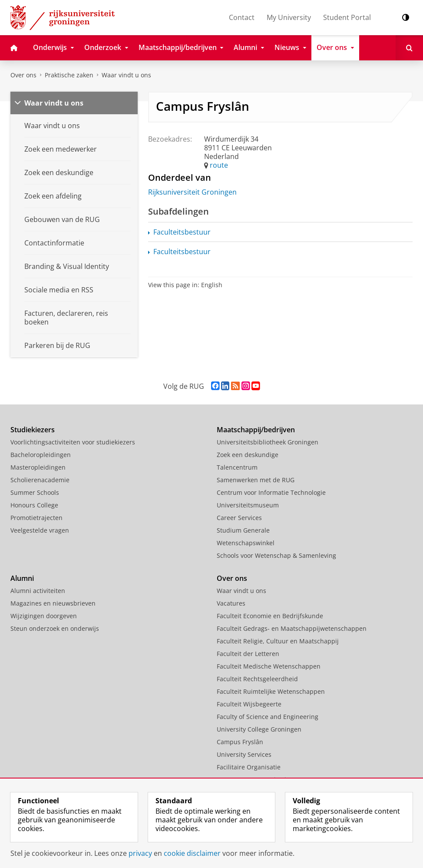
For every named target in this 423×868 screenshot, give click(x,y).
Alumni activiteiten (38, 591)
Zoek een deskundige (248, 455)
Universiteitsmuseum (248, 505)
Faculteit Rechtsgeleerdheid (257, 679)
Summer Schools (35, 492)
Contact (242, 17)
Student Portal (347, 17)
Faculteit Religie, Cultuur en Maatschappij (278, 641)
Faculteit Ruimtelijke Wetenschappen (271, 691)
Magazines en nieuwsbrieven (53, 603)
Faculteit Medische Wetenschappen (269, 666)
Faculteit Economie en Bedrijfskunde (270, 616)
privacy (140, 853)
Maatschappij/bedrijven (256, 430)
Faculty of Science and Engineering (268, 717)
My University (289, 17)
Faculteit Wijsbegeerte (249, 704)
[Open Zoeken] (409, 48)
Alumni (22, 578)
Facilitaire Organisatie (249, 767)
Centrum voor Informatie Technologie (271, 492)
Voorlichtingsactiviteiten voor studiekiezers (73, 442)
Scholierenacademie (40, 480)
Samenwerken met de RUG (256, 480)
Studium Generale (243, 530)
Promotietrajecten (36, 518)
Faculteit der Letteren (248, 654)
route (219, 165)
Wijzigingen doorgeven (44, 616)
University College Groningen (259, 729)
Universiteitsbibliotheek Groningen (268, 442)
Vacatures (231, 603)
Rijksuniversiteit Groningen (192, 192)
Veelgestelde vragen (40, 530)
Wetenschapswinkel (246, 543)
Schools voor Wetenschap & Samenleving (276, 555)
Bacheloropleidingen (41, 455)
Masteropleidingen (38, 467)
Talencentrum (237, 467)
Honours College (34, 505)
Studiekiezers (33, 430)
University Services (244, 754)
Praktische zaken (69, 75)
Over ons (23, 75)
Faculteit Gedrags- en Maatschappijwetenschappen (292, 628)
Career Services (239, 518)
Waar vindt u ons (126, 75)
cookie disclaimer (192, 853)
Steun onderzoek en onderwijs (55, 628)
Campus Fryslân (240, 742)
